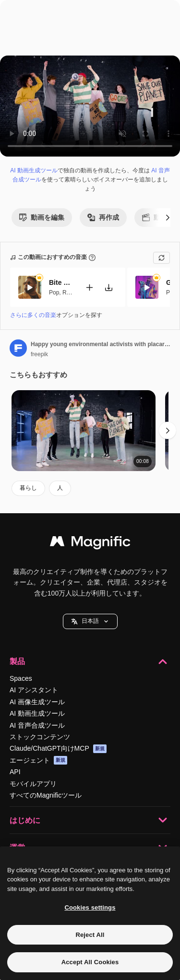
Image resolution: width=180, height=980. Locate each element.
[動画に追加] (89, 287)
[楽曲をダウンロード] (108, 287)
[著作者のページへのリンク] (18, 348)
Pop (54, 292)
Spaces (21, 678)
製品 (90, 662)
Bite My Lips (61, 282)
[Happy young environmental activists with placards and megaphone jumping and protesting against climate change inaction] (84, 431)
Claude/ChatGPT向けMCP (58, 749)
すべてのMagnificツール (46, 795)
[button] (90, 621)
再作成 (103, 217)
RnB (68, 292)
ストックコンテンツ (40, 737)
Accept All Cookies (90, 962)
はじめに (90, 820)
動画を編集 (42, 217)
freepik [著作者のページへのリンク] (39, 354)
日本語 (90, 621)
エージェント (38, 760)
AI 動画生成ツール (34, 170)
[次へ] (168, 217)
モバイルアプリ (33, 784)
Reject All (90, 935)
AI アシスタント (34, 690)
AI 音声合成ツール (37, 725)
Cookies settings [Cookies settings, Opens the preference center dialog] (90, 907)
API (15, 772)
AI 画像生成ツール (37, 702)
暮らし (28, 488)
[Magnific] (90, 544)
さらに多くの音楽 (33, 315)
